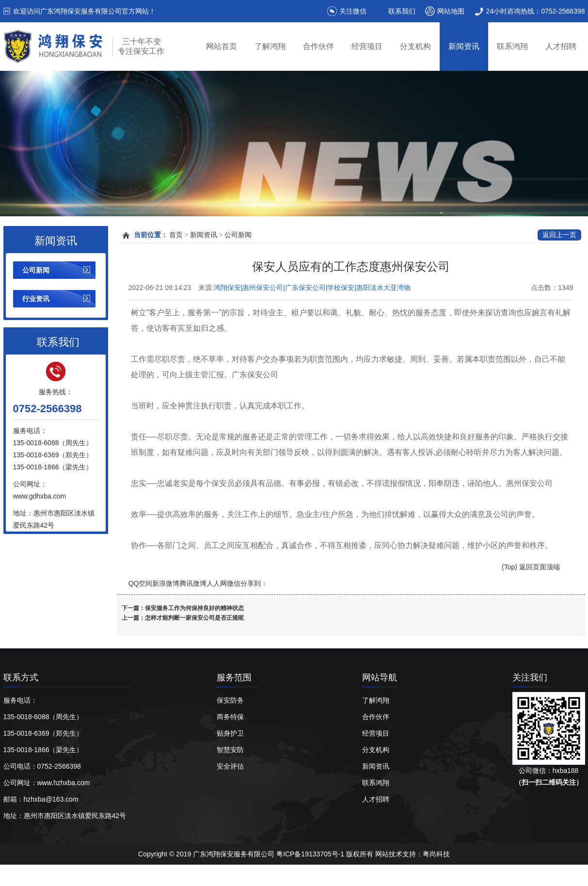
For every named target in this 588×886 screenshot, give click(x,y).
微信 (234, 583)
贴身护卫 (230, 733)
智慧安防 (230, 750)
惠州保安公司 (175, 875)
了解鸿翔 (270, 46)
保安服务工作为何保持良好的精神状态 (194, 608)
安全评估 (230, 766)
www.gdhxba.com (40, 496)
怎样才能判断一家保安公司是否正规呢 (194, 618)
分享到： (254, 583)
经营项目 (367, 46)
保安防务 (230, 700)
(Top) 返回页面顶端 (531, 567)
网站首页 (222, 46)
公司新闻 (36, 270)
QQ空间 (141, 583)
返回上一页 (559, 235)
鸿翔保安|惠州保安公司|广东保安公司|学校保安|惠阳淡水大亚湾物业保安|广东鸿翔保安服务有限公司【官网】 (312, 288)
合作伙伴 (318, 46)
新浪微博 (166, 583)
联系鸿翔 (512, 46)
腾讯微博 (193, 583)
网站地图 (451, 11)
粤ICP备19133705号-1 (311, 854)
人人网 (217, 583)
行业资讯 (36, 299)
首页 (176, 235)
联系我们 (402, 11)
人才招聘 (561, 46)
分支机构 (415, 46)
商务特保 (230, 717)
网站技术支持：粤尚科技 (413, 854)
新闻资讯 (464, 46)
